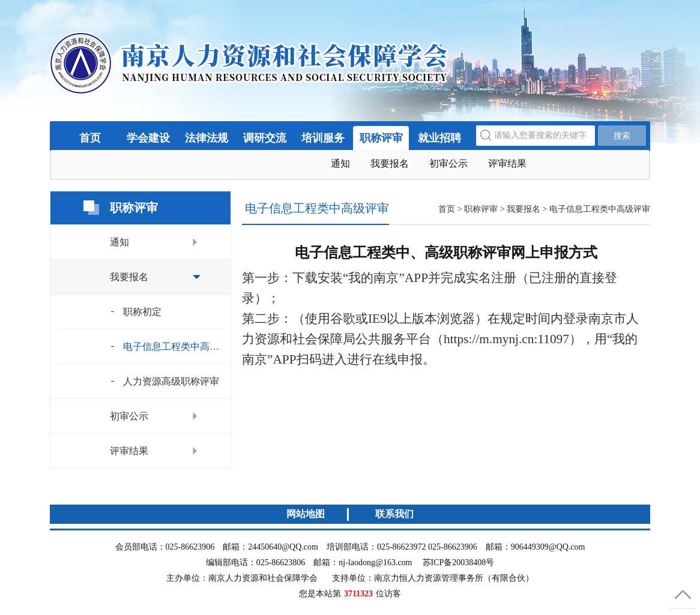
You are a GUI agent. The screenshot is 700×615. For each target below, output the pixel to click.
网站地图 (306, 514)
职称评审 (381, 138)
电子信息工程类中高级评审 (175, 346)
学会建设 (148, 138)
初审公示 (448, 163)
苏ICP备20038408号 (459, 562)
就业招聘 (439, 138)
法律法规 (207, 138)
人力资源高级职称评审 (171, 381)
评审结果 (507, 163)
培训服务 (323, 138)
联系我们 (394, 514)
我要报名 (390, 163)
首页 (90, 138)
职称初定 (142, 312)
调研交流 (265, 138)
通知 (340, 163)
